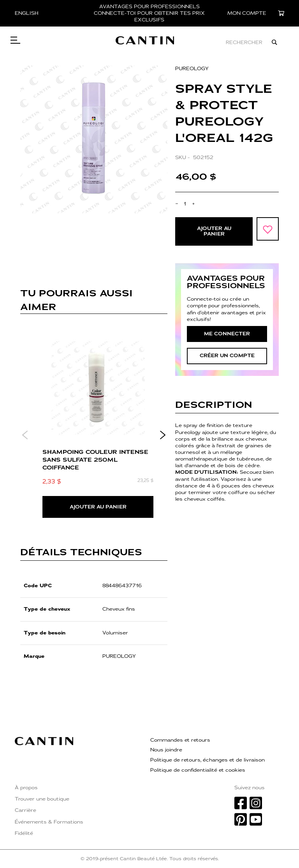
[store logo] (155, 43)
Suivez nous (250, 788)
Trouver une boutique (42, 799)
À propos (26, 788)
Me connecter (227, 336)
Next (163, 437)
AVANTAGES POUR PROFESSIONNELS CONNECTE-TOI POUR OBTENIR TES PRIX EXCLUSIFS (149, 13)
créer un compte (227, 358)
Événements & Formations (49, 822)
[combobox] (223, 43)
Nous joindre (166, 750)
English (27, 13)
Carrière (26, 810)
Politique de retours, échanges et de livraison (208, 760)
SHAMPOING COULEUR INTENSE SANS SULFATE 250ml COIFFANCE (95, 462)
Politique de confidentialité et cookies (198, 770)
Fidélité (24, 833)
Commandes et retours (180, 740)
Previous (25, 437)
